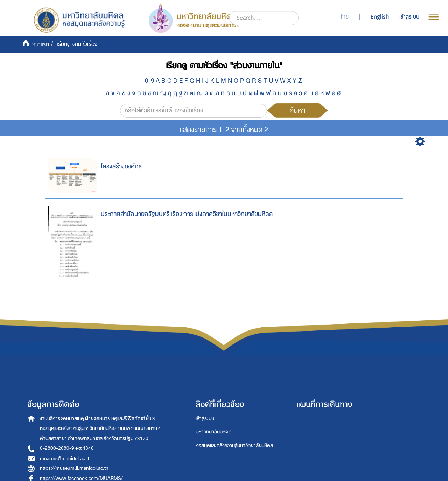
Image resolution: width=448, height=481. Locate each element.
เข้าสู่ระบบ (205, 419)
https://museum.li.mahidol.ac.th (74, 468)
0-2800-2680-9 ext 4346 (67, 448)
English (380, 17)
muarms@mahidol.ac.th (65, 458)
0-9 (149, 81)
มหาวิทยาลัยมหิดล (213, 432)
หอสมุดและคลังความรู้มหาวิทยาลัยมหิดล (234, 445)
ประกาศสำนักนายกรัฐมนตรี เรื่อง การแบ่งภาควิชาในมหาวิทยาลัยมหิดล (187, 214)
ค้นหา (297, 110)
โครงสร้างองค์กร (121, 166)
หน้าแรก (41, 44)
